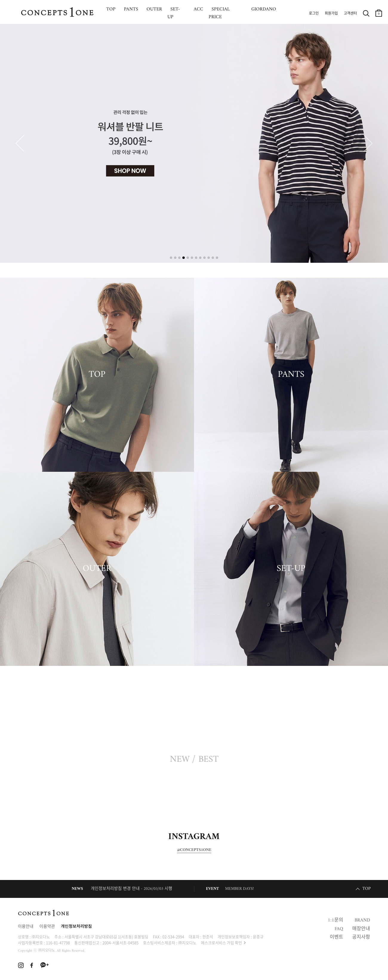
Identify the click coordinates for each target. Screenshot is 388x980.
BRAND (362, 920)
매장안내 (361, 929)
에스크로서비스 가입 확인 (221, 943)
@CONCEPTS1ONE (194, 850)
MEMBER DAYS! (239, 889)
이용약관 (47, 927)
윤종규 (258, 937)
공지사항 (361, 937)
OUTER (97, 569)
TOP (97, 375)
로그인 (314, 14)
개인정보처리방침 (76, 927)
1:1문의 (335, 920)
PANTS (291, 375)
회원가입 (331, 14)
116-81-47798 (58, 943)
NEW (180, 760)
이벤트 (337, 937)
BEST (208, 760)
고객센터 (350, 14)
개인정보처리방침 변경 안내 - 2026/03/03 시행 (131, 889)
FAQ (339, 929)
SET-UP (291, 569)
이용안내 (26, 927)
